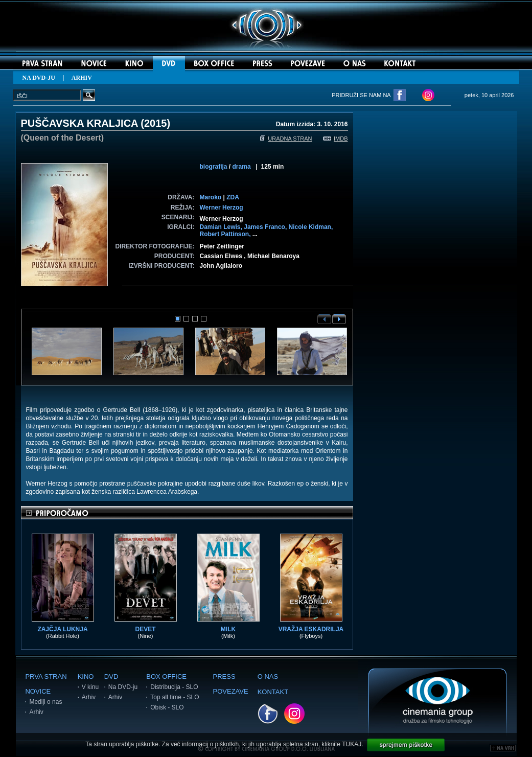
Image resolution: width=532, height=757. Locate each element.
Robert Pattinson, (226, 234)
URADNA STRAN (286, 139)
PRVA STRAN (46, 676)
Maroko (211, 197)
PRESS (224, 676)
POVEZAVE (231, 691)
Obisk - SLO (167, 707)
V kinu (90, 687)
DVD (111, 676)
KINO (86, 676)
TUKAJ (352, 744)
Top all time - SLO (175, 697)
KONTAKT (273, 692)
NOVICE (38, 691)
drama (242, 167)
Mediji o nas (45, 702)
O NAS (268, 676)
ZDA (233, 197)
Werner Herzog (222, 208)
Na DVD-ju (123, 687)
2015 (156, 123)
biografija (214, 167)
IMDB (336, 139)
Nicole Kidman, (311, 227)
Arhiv (36, 712)
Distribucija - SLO (174, 687)
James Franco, (266, 227)
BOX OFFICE (166, 676)
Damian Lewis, (222, 227)
